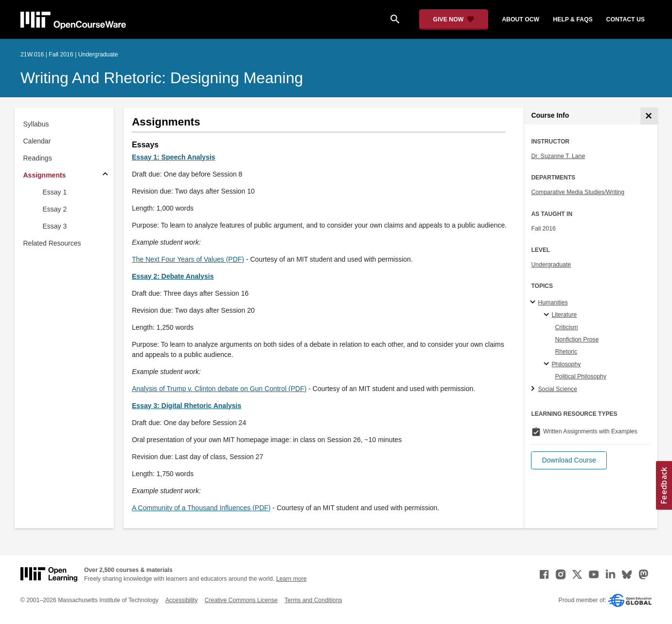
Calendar (37, 141)
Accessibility (182, 600)
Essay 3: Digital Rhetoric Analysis (186, 406)
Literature (564, 315)
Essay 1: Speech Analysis (173, 157)
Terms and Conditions (313, 600)
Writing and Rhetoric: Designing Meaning (162, 78)
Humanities (553, 303)
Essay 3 (55, 226)
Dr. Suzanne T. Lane (558, 156)
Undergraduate (551, 265)
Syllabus (36, 124)
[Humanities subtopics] (534, 303)
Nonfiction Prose (577, 339)
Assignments (45, 175)
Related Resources (52, 243)
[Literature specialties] (548, 315)
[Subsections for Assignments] (105, 175)
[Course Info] (649, 116)
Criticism (566, 327)
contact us (626, 19)
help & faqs (573, 19)
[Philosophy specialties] (548, 364)
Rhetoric (566, 352)
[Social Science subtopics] (534, 389)
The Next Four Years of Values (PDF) (188, 259)
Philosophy (566, 364)
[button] (569, 460)
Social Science (557, 389)
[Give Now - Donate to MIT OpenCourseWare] (454, 19)
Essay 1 (55, 192)
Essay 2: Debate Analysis (173, 276)
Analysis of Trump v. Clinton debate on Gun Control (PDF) (219, 389)
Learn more (292, 579)
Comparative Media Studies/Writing (578, 192)
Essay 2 (55, 209)
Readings (38, 158)
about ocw (521, 19)
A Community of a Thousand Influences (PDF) (201, 508)
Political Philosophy (581, 376)
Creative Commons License (241, 600)
